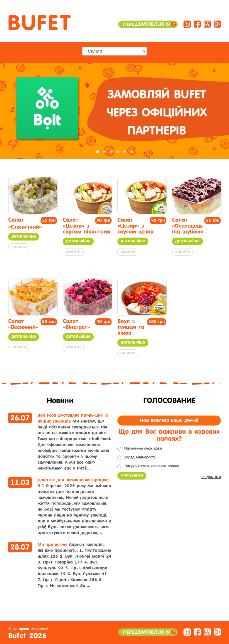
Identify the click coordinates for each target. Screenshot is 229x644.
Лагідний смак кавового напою (151, 466)
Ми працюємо (52, 545)
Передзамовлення (150, 24)
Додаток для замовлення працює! (74, 480)
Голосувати (132, 475)
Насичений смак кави (143, 448)
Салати (19, 247)
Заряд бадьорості (139, 457)
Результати (211, 477)
